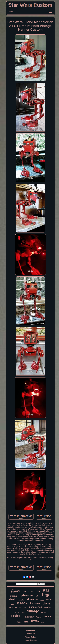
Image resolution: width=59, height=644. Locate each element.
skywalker (21, 600)
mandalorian (35, 607)
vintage (33, 611)
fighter (19, 622)
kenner (35, 603)
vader (13, 604)
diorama (32, 599)
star (46, 590)
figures (38, 617)
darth (12, 599)
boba (43, 622)
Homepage (30, 630)
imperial (17, 612)
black (22, 603)
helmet (42, 600)
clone (46, 603)
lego (46, 595)
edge (25, 608)
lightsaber (26, 595)
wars (35, 621)
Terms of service (30, 640)
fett (32, 592)
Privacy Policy (30, 637)
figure (16, 590)
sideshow (29, 617)
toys (24, 612)
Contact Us (30, 634)
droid (26, 591)
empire (18, 607)
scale (49, 599)
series (47, 616)
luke (37, 596)
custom (16, 616)
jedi (38, 591)
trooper (14, 596)
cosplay (48, 607)
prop (11, 607)
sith (26, 622)
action (44, 612)
